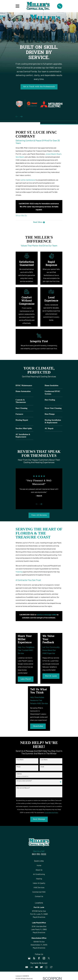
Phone (18, 767)
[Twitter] (49, 959)
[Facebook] (39, 959)
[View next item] (21, 117)
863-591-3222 (39, 855)
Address (19, 774)
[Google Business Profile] (29, 959)
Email (42, 767)
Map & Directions (39, 918)
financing (19, 572)
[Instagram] (44, 959)
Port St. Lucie (51, 677)
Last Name (44, 760)
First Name (20, 760)
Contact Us (39, 897)
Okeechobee (38, 727)
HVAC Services (39, 888)
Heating (39, 879)
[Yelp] (34, 959)
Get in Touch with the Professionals (39, 87)
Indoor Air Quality (39, 884)
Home (39, 866)
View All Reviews (39, 516)
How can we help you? (23, 788)
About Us (39, 870)
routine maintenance (27, 180)
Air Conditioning (39, 875)
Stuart (59, 154)
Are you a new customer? (24, 781)
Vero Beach (20, 157)
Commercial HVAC (39, 892)
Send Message (39, 820)
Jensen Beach (51, 154)
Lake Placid (26, 680)
